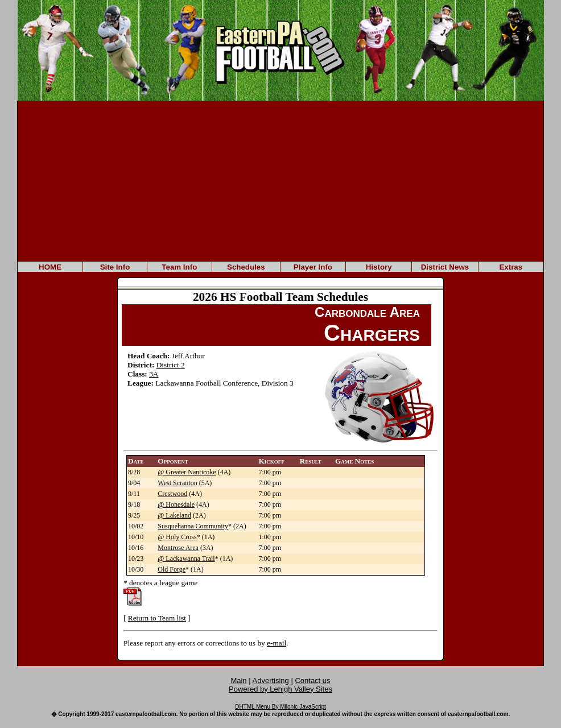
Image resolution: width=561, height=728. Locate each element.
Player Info (313, 267)
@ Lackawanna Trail (186, 559)
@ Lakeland (174, 515)
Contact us (312, 681)
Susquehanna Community (193, 526)
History (379, 267)
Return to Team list (157, 618)
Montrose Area (178, 548)
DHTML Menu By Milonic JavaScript (280, 707)
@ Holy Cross (177, 537)
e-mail (277, 643)
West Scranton (177, 483)
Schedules (246, 267)
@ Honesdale (176, 504)
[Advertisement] (280, 180)
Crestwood (172, 494)
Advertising (271, 681)
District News (445, 267)
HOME (50, 267)
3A (154, 374)
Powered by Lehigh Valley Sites (280, 689)
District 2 (171, 365)
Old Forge (172, 569)
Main (238, 681)
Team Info (179, 267)
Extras (511, 267)
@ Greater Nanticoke (187, 472)
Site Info (115, 267)
